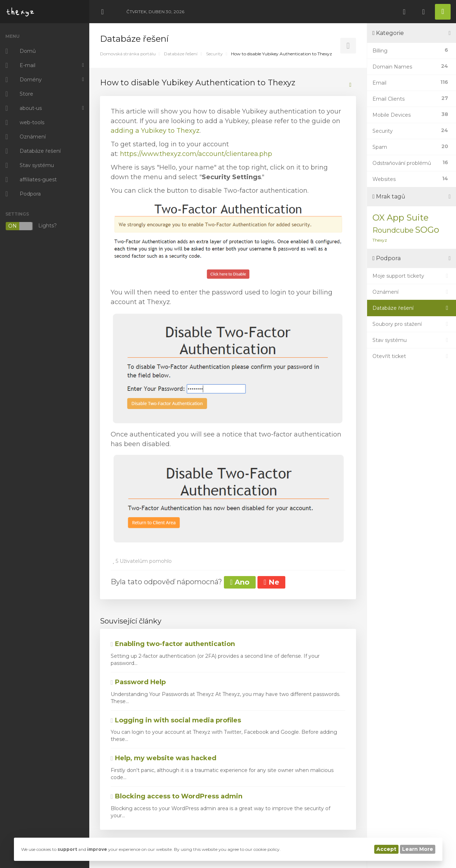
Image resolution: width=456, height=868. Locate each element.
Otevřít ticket (412, 356)
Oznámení (412, 292)
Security (214, 54)
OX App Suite (400, 218)
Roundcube (393, 230)
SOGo (427, 230)
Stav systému (412, 340)
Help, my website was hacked (164, 758)
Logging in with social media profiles (176, 720)
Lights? (31, 226)
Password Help (138, 682)
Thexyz (380, 240)
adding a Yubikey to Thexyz (155, 131)
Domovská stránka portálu (128, 54)
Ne (271, 582)
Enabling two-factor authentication (173, 644)
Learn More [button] (418, 849)
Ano (240, 582)
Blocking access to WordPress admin (177, 796)
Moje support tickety (412, 276)
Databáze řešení (181, 54)
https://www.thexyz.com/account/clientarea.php (196, 154)
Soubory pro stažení (412, 324)
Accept (386, 849)
